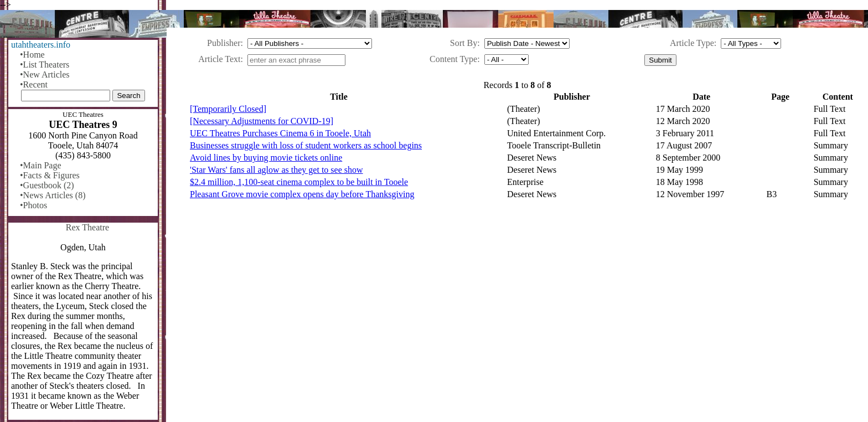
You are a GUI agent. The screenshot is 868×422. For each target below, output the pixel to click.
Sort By (464, 43)
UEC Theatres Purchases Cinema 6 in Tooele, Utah (280, 133)
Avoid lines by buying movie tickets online (266, 158)
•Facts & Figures (50, 175)
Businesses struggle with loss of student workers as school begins (306, 145)
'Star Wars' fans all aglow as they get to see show (277, 170)
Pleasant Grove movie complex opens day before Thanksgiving (302, 194)
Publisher (224, 43)
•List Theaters (45, 65)
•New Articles (45, 74)
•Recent (34, 84)
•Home (32, 55)
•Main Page (40, 165)
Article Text (219, 59)
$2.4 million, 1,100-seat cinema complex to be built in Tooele (299, 182)
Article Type (692, 43)
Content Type (453, 59)
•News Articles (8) (53, 195)
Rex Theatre (87, 227)
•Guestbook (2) (47, 185)
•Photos (33, 205)
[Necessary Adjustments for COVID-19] (262, 121)
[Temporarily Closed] (228, 109)
